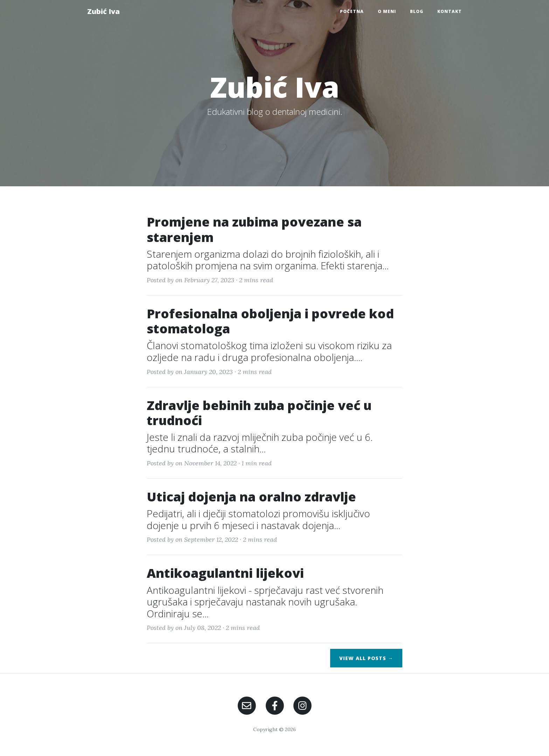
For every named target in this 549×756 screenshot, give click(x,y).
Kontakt (450, 11)
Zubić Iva (103, 11)
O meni (387, 11)
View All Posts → (366, 658)
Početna (352, 11)
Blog (417, 11)
